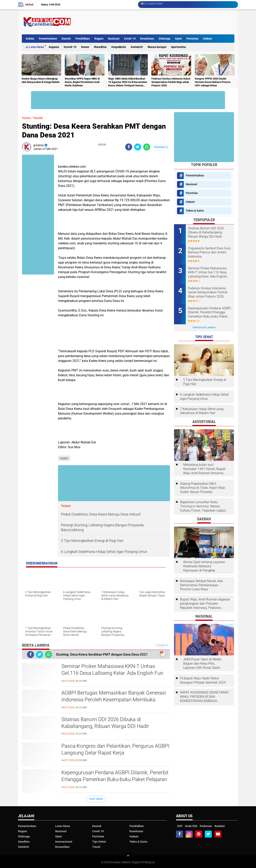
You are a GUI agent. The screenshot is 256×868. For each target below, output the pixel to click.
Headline (101, 47)
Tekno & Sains (195, 211)
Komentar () (161, 147)
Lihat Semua (96, 799)
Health (38, 118)
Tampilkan (162, 645)
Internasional (64, 842)
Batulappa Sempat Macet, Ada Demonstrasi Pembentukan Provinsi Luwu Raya (201, 585)
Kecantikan (62, 847)
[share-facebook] (129, 147)
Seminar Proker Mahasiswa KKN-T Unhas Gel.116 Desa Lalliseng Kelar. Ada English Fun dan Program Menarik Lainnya (112, 673)
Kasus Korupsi (158, 47)
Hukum (207, 39)
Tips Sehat (99, 842)
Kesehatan (147, 39)
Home (29, 5)
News (86, 47)
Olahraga (164, 39)
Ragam (99, 39)
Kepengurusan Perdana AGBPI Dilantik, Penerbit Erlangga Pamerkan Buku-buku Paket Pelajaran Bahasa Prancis (115, 779)
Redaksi (220, 826)
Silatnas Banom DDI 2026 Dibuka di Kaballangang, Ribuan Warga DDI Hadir (105, 723)
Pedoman (206, 826)
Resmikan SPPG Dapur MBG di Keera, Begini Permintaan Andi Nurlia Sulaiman (82, 82)
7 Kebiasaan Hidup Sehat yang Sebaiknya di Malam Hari (202, 411)
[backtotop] (128, 856)
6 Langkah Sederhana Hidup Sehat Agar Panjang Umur (204, 397)
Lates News (37, 47)
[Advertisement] (162, 22)
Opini (178, 39)
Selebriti (137, 47)
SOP (180, 826)
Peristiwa (192, 39)
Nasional (114, 39)
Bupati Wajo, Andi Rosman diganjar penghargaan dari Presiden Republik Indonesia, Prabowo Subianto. (205, 604)
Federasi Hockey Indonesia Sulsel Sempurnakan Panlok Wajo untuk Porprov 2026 (171, 82)
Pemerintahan (48, 39)
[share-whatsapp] (147, 147)
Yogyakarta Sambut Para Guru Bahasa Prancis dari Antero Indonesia (209, 252)
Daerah (66, 39)
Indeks (30, 39)
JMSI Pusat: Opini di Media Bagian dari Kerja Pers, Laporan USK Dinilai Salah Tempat (202, 664)
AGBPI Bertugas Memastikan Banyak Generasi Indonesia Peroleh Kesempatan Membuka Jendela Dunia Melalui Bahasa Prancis (114, 700)
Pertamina (179, 47)
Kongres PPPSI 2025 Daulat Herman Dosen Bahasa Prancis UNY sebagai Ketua (213, 82)
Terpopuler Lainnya (204, 328)
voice (101, 144)
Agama (55, 47)
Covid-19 (130, 39)
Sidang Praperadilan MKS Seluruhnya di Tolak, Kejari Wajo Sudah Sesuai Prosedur (203, 488)
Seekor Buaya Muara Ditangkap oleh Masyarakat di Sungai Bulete (41, 80)
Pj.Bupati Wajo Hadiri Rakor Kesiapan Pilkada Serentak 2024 (203, 680)
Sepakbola (119, 47)
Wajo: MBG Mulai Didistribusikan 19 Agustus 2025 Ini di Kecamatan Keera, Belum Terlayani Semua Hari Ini (128, 82)
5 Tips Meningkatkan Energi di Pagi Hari (205, 382)
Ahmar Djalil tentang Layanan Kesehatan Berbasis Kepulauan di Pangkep (204, 566)
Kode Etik (191, 826)
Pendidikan (83, 39)
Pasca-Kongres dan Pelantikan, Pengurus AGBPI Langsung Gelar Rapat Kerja (115, 749)
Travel (96, 847)
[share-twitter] (138, 147)
